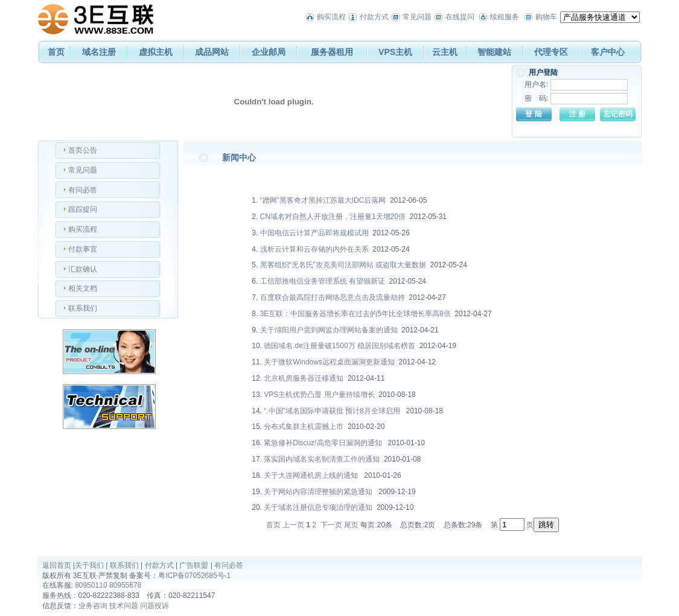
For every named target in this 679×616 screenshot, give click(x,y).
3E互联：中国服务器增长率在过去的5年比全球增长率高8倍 (355, 314)
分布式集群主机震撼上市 (304, 427)
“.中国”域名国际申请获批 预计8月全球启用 (333, 411)
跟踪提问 (83, 209)
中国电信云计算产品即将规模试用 (314, 233)
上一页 (293, 525)
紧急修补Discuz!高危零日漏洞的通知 (324, 443)
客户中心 (608, 52)
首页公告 (83, 150)
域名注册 (99, 52)
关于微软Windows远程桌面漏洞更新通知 (329, 362)
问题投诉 (155, 606)
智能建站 (494, 52)
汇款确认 (83, 269)
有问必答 (83, 190)
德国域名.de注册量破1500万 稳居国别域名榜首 (339, 346)
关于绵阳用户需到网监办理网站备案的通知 (329, 330)
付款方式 (374, 17)
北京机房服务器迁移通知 (304, 378)
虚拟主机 (156, 52)
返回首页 (57, 565)
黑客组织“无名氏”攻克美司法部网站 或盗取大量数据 (343, 265)
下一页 (331, 525)
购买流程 (331, 17)
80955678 (125, 585)
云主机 (445, 52)
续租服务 (505, 17)
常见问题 (417, 17)
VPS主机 (395, 52)
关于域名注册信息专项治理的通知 (318, 507)
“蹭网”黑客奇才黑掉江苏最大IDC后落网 (323, 200)
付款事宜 (83, 249)
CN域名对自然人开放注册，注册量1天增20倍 (333, 217)
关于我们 (89, 565)
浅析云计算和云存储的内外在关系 (314, 249)
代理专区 (551, 52)
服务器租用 (332, 52)
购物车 (546, 17)
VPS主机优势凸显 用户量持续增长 (319, 395)
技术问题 (124, 606)
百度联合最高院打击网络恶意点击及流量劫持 (333, 297)
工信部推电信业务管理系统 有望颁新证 (323, 281)
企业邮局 (269, 52)
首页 (56, 52)
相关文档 (83, 288)
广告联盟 (194, 565)
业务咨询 (93, 606)
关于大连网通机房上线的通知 (312, 475)
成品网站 (212, 52)
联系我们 (83, 308)
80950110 (91, 585)
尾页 (351, 525)
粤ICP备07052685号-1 (194, 576)
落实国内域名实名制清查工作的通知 (322, 459)
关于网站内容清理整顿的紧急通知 (319, 492)
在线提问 (460, 17)
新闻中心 (239, 157)
